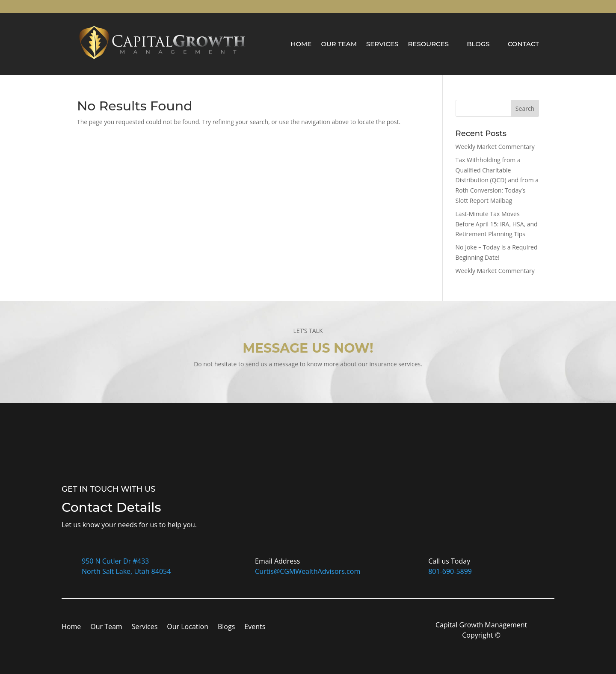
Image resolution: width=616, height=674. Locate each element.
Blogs (478, 44)
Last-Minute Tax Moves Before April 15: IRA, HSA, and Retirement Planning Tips (497, 224)
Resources (428, 44)
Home (301, 44)
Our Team (339, 44)
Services (382, 44)
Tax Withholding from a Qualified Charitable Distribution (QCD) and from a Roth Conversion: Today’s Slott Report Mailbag (497, 180)
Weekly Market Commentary (495, 147)
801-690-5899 (450, 571)
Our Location (188, 627)
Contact (523, 44)
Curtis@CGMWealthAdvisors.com (308, 571)
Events (255, 627)
